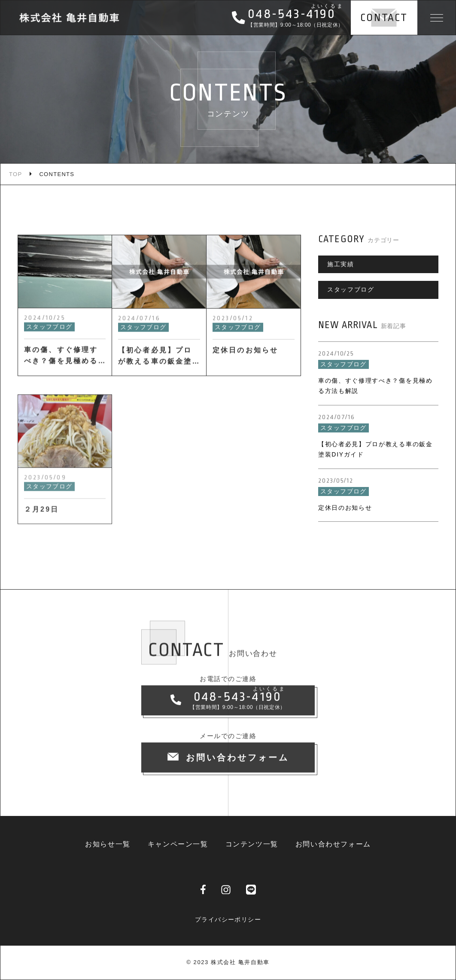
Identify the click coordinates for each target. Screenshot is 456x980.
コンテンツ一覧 (252, 844)
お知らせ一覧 (108, 844)
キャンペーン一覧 (178, 844)
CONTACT (384, 18)
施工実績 (341, 264)
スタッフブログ (351, 289)
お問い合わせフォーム (333, 844)
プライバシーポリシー (228, 919)
